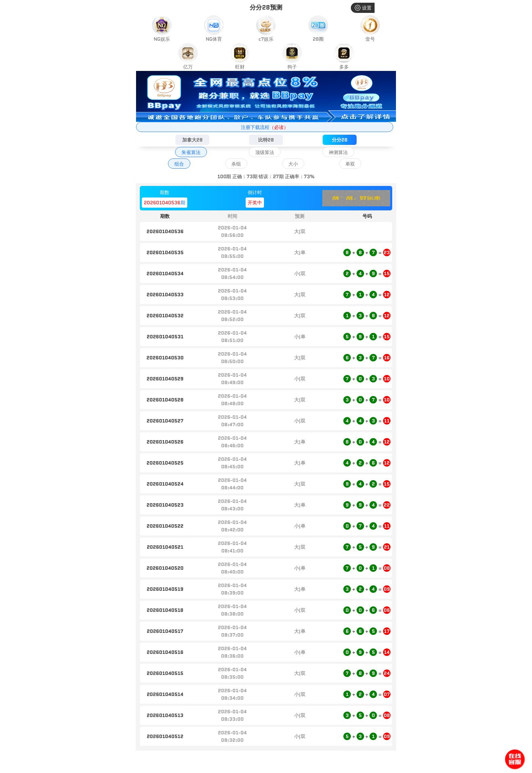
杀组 (236, 164)
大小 (293, 164)
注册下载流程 (265, 127)
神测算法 (338, 152)
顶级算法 (265, 152)
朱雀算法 (191, 152)
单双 (350, 164)
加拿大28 (192, 140)
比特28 (266, 140)
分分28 (340, 140)
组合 (179, 164)
